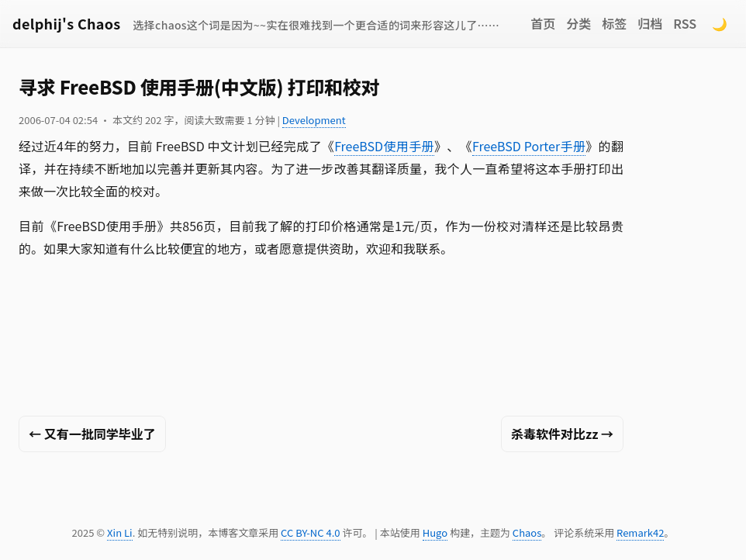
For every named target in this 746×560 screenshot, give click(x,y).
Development (314, 120)
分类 (578, 23)
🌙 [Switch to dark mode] (720, 23)
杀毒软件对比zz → (562, 434)
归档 (650, 23)
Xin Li (120, 532)
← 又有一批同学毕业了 (92, 434)
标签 (614, 23)
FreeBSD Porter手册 (529, 146)
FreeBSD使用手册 (384, 146)
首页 (543, 23)
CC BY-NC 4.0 (310, 532)
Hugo (435, 532)
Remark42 (640, 532)
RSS (685, 23)
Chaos (527, 532)
